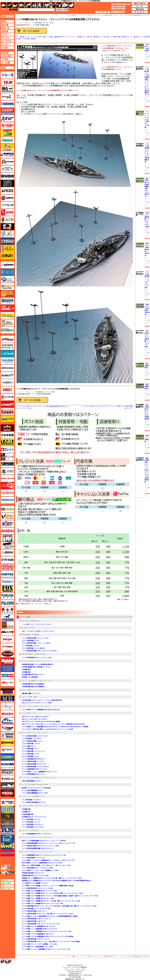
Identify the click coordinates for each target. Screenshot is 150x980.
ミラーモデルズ (7, 735)
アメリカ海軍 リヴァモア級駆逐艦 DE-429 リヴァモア (39, 926)
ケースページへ (7, 63)
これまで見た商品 (103, 12)
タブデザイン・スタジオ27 (7, 442)
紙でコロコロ (7, 272)
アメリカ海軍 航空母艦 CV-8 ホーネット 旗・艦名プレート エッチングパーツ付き (47, 914)
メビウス (7, 743)
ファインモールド (7, 567)
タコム (24, 713)
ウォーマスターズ (7, 183)
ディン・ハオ (7, 457)
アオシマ (25, 661)
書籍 (71, 5)
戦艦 (34, 39)
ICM (7, 82)
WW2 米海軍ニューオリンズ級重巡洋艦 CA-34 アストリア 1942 (42, 863)
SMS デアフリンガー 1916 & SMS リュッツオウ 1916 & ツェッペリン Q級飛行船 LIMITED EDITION (53, 724)
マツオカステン (7, 706)
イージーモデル (7, 147)
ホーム (68, 957)
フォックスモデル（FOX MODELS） (7, 589)
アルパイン (7, 140)
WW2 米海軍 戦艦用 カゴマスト (32, 781)
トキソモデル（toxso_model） (7, 471)
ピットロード (21, 392)
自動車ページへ (7, 31)
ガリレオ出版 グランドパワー (7, 294)
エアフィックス (7, 198)
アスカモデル (7, 126)
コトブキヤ (7, 330)
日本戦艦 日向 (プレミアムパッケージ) (34, 817)
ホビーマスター (7, 683)
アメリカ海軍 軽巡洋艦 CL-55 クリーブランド (36, 919)
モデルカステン (7, 771)
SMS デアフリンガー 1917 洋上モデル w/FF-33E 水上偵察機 (41, 722)
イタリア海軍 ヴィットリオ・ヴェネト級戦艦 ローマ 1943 (40, 870)
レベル (7, 846)
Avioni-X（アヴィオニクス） (7, 97)
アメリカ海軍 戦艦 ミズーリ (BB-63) (33, 648)
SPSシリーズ (29, 23)
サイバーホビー (7, 339)
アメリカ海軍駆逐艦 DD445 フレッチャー (35, 769)
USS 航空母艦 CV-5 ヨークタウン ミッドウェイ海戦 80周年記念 (42, 700)
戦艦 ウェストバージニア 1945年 (32, 37)
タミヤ (24, 733)
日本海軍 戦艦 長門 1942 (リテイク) (33, 675)
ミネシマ (7, 721)
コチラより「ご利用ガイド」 (44, 604)
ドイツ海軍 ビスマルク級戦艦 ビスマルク (35, 883)
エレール (7, 248)
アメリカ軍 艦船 (25, 39)
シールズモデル (7, 361)
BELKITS (7, 632)
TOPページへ (7, 16)
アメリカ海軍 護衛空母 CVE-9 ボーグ (33, 759)
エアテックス (7, 191)
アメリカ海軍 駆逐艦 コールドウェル (33, 858)
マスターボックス (7, 699)
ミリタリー (32, 628)
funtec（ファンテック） (7, 574)
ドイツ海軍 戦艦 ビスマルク (31, 646)
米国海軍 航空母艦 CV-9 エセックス (33, 873)
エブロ (7, 241)
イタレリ (7, 162)
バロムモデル (7, 524)
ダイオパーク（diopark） (7, 428)
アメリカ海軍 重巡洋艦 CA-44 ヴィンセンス (36, 939)
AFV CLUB (25, 621)
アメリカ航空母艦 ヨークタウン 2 (32, 824)
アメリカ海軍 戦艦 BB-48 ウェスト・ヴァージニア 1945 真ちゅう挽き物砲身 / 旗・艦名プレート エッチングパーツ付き (59, 906)
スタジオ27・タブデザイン (7, 404)
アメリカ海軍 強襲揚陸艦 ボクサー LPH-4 (35, 793)
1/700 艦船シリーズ (38, 796)
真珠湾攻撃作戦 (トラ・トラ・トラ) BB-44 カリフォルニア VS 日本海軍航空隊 (147, 470)
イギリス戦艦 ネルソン (29, 746)
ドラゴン (25, 784)
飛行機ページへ (7, 25)
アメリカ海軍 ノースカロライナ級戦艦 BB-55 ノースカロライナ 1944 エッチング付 (48, 860)
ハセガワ (25, 806)
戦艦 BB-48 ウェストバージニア (66, 37)
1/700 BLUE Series (40, 654)
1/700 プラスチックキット (42, 706)
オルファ (7, 256)
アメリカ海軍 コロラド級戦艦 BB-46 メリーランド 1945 (39, 891)
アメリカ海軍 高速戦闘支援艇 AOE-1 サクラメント (38, 848)
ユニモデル (7, 802)
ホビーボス (7, 675)
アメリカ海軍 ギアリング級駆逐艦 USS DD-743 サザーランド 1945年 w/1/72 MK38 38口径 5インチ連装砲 (55, 727)
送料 (140, 6)
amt (7, 212)
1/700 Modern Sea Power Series (38, 784)
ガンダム (40, 5)
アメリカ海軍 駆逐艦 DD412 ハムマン (34, 774)
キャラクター (34, 5)
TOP (9, 10)
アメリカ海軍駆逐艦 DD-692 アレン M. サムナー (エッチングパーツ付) (44, 855)
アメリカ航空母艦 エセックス (31, 819)
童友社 (7, 464)
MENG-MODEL (27, 635)
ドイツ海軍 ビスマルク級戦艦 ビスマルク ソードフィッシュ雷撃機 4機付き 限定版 (48, 886)
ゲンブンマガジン (7, 315)
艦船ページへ (7, 28)
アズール (7, 118)
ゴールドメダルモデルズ (7, 323)
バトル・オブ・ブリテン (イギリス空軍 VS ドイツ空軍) (147, 119)
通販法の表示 (7, 889)
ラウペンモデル (7, 831)
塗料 (47, 5)
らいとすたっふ (7, 824)
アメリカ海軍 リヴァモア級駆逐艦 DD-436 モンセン (38, 934)
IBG (7, 89)
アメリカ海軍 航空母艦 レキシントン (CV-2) (36, 643)
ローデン (7, 853)
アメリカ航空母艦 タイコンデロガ (32, 827)
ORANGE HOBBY (27, 654)
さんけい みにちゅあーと (7, 346)
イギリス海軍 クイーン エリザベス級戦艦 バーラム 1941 (39, 944)
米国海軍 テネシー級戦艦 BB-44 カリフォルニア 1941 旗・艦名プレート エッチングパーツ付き (52, 878)
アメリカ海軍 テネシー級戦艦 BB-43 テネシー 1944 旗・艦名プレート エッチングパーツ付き (51, 901)
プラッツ (7, 610)
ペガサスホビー (7, 625)
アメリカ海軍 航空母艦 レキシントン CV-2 (35, 638)
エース (7, 220)
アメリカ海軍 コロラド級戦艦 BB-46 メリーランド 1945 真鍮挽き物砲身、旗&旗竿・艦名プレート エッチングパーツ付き (60, 896)
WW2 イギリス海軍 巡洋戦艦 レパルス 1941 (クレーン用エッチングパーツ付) (46, 865)
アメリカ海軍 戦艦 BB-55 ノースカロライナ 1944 (37, 868)
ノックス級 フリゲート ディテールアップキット (37, 624)
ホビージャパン (7, 661)
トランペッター (27, 796)
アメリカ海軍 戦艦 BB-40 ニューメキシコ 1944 (37, 658)
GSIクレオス (7, 354)
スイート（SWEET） (7, 390)
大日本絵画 (7, 435)
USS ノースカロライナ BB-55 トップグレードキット (38, 631)
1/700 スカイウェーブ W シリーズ (42, 852)
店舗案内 (140, 12)
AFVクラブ (7, 205)
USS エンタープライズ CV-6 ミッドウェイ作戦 (36, 703)
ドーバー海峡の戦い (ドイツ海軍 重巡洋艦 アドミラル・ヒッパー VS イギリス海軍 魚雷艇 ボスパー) (147, 81)
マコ (7, 692)
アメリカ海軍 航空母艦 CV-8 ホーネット (34, 911)
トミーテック (7, 478)
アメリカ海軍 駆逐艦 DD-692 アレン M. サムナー (37, 834)
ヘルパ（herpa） (7, 639)
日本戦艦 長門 (26, 670)
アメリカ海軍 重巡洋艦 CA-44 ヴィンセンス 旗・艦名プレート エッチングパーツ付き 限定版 (51, 942)
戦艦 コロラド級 (100, 37)
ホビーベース (7, 668)
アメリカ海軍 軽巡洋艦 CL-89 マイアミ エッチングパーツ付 (41, 924)
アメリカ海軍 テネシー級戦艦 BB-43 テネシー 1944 (38, 898)
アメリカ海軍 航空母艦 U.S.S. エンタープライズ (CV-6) (39, 651)
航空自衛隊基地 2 (147, 386)
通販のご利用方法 (140, 4)
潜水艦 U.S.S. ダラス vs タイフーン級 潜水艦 (36, 788)
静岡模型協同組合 (7, 368)
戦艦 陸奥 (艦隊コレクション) (31, 693)
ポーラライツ (7, 654)
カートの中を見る (118, 12)
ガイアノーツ (7, 265)
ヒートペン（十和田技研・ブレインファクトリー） (7, 545)
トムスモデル (26, 778)
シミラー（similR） (7, 375)
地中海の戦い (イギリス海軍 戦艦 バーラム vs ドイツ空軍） (147, 339)
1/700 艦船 (35, 635)
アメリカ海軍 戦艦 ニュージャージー (33, 751)
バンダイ (7, 531)
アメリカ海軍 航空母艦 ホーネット (33, 741)
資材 (59, 5)
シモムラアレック (7, 383)
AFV (7, 21)
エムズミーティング (8, 873)
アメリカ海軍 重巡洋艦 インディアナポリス (35, 767)
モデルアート (7, 764)
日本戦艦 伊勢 (26, 809)
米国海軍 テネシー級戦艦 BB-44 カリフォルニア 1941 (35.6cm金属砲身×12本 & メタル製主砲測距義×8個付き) (56, 881)
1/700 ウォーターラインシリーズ (38, 661)
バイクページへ (7, 35)
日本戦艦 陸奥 (26, 672)
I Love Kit (25, 628)
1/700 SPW (35, 830)
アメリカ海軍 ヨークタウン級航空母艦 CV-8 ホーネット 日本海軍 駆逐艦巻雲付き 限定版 (50, 916)
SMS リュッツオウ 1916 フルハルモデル (35, 719)
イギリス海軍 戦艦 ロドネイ (31, 641)
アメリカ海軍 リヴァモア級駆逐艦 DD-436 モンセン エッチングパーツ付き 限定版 (47, 937)
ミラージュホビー (7, 728)
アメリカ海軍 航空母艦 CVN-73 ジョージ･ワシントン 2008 (40, 846)
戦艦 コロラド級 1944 (86, 37)
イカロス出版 (7, 154)
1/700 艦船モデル (35, 621)
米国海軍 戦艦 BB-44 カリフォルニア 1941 (35, 876)
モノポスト (7, 786)
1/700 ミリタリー (32, 713)
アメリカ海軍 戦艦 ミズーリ (31, 749)
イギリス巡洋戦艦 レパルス (30, 756)
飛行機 (10, 5)
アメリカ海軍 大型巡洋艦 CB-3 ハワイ (34, 802)
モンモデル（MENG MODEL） (7, 793)
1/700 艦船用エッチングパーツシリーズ (43, 778)
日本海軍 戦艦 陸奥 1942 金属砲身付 (33, 687)
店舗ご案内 (7, 880)
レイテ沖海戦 (49, 37)
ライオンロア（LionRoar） (7, 817)
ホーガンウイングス (7, 647)
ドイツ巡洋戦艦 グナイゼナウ (32, 739)
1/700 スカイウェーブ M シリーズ (42, 837)
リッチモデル (7, 838)
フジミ (7, 603)
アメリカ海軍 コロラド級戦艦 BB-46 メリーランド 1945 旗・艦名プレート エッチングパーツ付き (52, 893)
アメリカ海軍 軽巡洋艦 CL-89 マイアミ (34, 921)
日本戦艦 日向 (26, 812)
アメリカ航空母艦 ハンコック (31, 822)
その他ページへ (7, 48)
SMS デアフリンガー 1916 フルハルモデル (35, 717)
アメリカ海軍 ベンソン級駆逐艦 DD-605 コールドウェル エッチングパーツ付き (47, 931)
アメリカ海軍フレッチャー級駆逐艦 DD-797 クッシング (39, 772)
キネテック (7, 287)
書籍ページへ (7, 68)
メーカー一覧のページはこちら (8, 75)
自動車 (22, 5)
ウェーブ (7, 176)
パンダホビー (7, 538)
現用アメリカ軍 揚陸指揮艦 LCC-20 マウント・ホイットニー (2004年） (44, 841)
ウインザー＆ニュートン (7, 169)
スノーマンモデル (27, 706)
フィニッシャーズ (7, 582)
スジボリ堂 (7, 397)
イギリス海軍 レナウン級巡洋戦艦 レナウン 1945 (37, 947)
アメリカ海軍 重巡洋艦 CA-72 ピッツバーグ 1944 (37, 888)
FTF (7, 227)
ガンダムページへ (7, 38)
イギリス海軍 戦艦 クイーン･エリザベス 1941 (36, 909)
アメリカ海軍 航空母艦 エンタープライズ (35, 736)
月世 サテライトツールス (7, 308)
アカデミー (25, 697)
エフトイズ (7, 234)
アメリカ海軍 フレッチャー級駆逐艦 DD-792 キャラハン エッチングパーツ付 (46, 949)
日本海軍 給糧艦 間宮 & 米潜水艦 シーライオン (36, 667)
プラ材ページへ (7, 59)
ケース (65, 5)
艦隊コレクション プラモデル (37, 690)
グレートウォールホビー (7, 301)
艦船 (74, 957)
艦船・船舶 (33, 697)
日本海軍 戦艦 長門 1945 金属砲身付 (33, 684)
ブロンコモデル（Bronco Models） (7, 618)
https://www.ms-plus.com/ (75, 971)
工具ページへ (7, 56)
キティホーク (7, 279)
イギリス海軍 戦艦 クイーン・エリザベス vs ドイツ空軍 (147, 280)
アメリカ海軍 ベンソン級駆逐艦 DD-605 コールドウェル (39, 929)
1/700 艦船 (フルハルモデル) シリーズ (40, 681)
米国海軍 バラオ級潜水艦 (30, 677)
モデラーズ (7, 757)
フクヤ (7, 596)
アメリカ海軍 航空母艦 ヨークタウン (33, 761)
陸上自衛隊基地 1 (147, 366)
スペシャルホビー (7, 411)
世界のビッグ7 (128, 37)
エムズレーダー (8, 867)
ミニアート (7, 714)
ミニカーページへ (7, 44)
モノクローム (7, 779)
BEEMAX (7, 553)
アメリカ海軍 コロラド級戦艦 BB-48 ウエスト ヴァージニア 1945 (42, 904)
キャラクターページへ (7, 41)
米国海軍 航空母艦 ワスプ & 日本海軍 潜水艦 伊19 (37, 664)
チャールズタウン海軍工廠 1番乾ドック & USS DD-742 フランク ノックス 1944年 (48, 729)
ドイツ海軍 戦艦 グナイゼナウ (31, 800)
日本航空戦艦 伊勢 (28, 814)
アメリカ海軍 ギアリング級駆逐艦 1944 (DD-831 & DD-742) (41, 710)
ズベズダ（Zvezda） (7, 419)
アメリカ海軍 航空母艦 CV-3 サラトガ (34, 764)
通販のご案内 (7, 883)
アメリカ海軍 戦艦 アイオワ (31, 754)
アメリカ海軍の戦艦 (115, 37)
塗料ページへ (7, 53)
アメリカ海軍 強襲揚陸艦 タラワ (32, 790)
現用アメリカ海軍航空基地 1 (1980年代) (147, 249)
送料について (7, 886)
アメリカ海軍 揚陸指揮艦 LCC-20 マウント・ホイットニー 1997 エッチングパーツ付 (48, 843)
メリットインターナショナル (7, 750)
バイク (28, 5)
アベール (7, 133)
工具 (53, 5)
